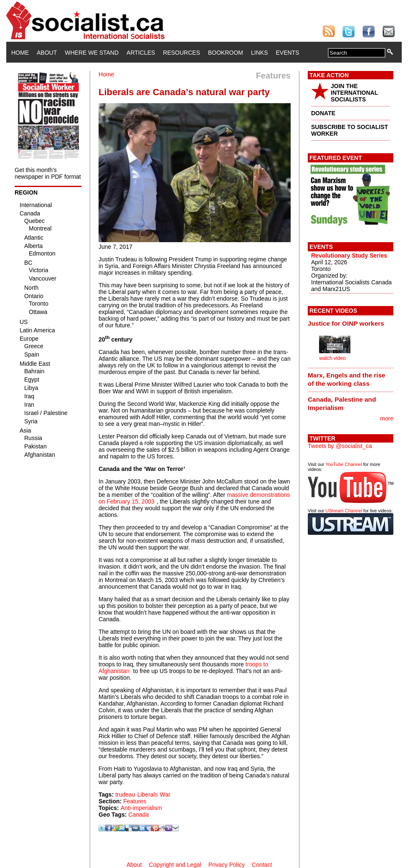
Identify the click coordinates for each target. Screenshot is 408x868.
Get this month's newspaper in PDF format (48, 173)
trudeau (125, 795)
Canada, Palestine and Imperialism (342, 404)
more (387, 418)
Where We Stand (92, 53)
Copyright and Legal (175, 865)
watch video (332, 358)
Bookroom (226, 53)
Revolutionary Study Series (349, 256)
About (47, 53)
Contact (262, 865)
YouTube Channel (343, 464)
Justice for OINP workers (346, 323)
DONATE (323, 113)
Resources (181, 53)
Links (259, 53)
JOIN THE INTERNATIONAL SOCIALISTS (354, 93)
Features (135, 801)
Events (287, 53)
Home (20, 53)
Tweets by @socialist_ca (340, 446)
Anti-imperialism (142, 808)
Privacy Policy (227, 865)
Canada (138, 815)
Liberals (148, 795)
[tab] (351, 323)
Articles (141, 53)
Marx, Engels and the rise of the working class (347, 379)
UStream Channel (344, 511)
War (165, 795)
